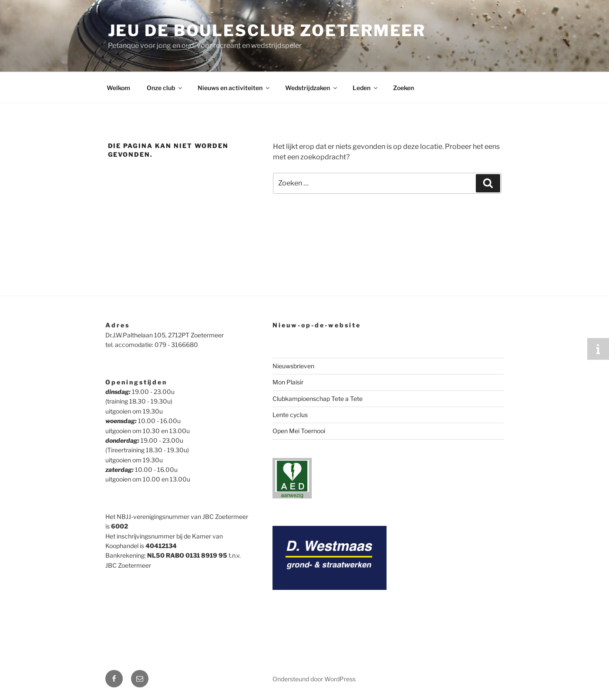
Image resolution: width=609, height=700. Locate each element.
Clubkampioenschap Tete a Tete (318, 399)
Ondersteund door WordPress (314, 679)
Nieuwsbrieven (293, 366)
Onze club (165, 88)
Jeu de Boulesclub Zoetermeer (267, 30)
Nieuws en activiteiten (234, 88)
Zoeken (404, 88)
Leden (366, 88)
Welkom (118, 88)
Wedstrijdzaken (312, 88)
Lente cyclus (290, 415)
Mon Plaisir (288, 382)
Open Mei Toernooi (299, 431)
